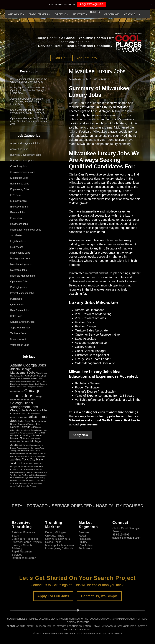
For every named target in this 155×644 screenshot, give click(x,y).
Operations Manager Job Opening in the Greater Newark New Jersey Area (29, 121)
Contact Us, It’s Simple (99, 596)
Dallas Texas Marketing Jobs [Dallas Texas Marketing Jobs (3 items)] (32, 421)
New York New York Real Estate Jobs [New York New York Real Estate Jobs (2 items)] (31, 475)
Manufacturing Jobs (21, 264)
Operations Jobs (19, 282)
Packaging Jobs (19, 287)
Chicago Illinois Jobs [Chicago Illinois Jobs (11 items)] (25, 393)
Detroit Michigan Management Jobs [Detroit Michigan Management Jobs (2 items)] (30, 445)
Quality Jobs (17, 305)
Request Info (87, 58)
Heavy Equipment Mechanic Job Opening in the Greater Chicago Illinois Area (28, 90)
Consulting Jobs (19, 166)
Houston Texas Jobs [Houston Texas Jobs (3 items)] (30, 451)
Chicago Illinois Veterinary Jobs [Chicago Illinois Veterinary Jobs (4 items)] (29, 410)
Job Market (16, 235)
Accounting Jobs (19, 149)
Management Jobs (20, 258)
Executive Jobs (18, 201)
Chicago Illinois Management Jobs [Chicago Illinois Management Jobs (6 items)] (24, 405)
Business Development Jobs (26, 155)
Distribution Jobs (19, 178)
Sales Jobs (16, 316)
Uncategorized (18, 339)
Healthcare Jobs (19, 224)
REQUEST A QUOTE (92, 4)
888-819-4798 (121, 534)
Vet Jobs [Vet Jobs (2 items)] (33, 486)
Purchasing (16, 299)
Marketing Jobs (19, 270)
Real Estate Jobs (19, 310)
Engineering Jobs (20, 189)
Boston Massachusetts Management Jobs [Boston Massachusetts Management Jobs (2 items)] (25, 381)
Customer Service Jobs (23, 172)
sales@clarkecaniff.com (127, 538)
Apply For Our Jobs (53, 596)
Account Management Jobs (25, 143)
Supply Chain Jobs (20, 328)
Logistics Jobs (18, 241)
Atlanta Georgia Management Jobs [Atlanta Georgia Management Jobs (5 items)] (23, 371)
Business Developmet (22, 161)
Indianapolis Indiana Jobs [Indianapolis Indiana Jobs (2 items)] (19, 453)
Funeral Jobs (17, 218)
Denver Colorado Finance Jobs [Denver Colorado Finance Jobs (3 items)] (25, 424)
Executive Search (20, 207)
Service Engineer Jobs (22, 322)
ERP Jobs (16, 195)
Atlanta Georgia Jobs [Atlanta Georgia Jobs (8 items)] (28, 365)
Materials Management (23, 276)
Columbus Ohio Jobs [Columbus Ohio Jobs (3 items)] (20, 413)
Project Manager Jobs (22, 293)
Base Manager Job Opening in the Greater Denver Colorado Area (29, 80)
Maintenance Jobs (20, 253)
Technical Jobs (18, 333)
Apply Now (80, 435)
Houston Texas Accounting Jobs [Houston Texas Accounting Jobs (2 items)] (22, 448)
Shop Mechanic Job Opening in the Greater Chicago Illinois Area (28, 111)
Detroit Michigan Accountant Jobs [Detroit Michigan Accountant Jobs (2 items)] (26, 433)
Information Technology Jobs (26, 230)
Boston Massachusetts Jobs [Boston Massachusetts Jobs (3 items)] (29, 378)
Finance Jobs (17, 212)
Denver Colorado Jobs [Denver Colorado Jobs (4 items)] (23, 427)
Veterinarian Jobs (20, 345)
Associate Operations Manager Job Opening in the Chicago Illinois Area (27, 101)
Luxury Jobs (17, 247)
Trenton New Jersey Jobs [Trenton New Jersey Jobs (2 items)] (23, 483)
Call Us (59, 58)
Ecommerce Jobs (20, 184)
